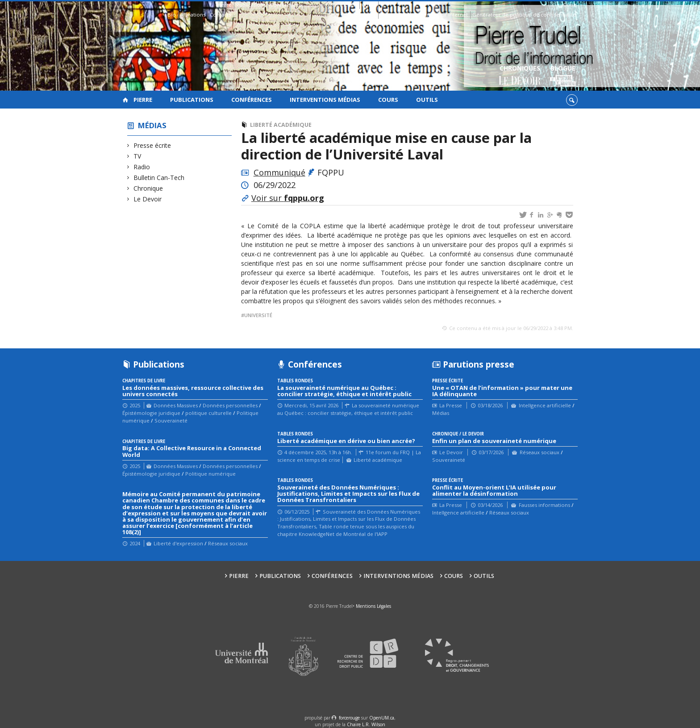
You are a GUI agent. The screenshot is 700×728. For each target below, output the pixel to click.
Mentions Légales (373, 606)
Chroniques (520, 76)
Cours (369, 5)
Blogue (563, 76)
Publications (251, 5)
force (349, 718)
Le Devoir (148, 199)
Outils (570, 5)
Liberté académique (281, 125)
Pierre (224, 5)
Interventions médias (331, 5)
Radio (142, 167)
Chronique (148, 188)
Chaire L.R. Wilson (366, 724)
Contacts (220, 15)
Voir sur (288, 198)
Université (258, 315)
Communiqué (279, 172)
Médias (152, 125)
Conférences (286, 5)
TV (137, 156)
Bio (172, 15)
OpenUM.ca (382, 718)
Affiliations (193, 15)
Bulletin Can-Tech (159, 178)
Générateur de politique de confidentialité (524, 15)
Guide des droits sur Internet (433, 15)
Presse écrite (152, 145)
